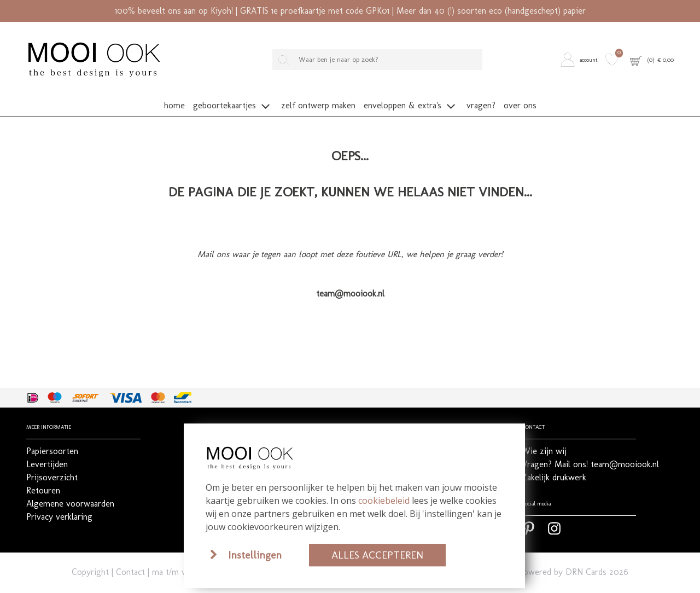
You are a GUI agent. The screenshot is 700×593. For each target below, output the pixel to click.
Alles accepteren (377, 555)
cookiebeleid (384, 501)
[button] (581, 59)
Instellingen (255, 555)
